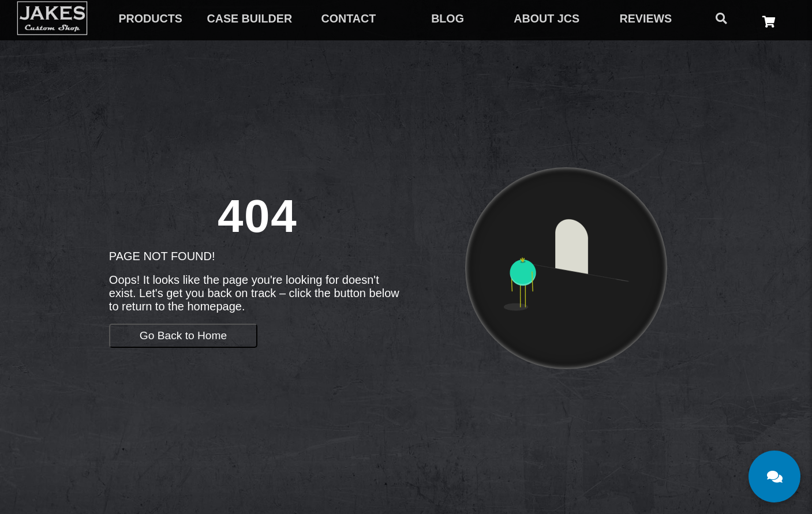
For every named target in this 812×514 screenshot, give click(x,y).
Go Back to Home (183, 335)
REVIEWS (646, 18)
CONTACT (349, 18)
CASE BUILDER (249, 18)
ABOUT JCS (547, 18)
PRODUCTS (150, 18)
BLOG (448, 18)
